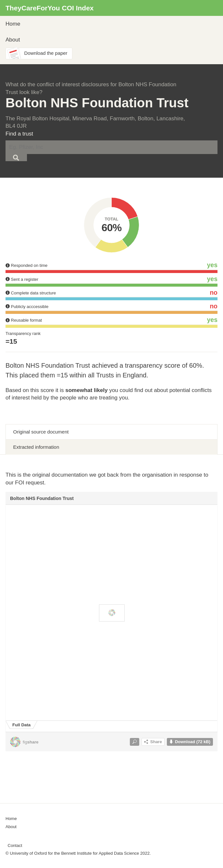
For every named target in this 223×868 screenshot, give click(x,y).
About (13, 40)
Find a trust (19, 134)
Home (13, 24)
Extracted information (36, 447)
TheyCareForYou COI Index (50, 8)
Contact (15, 845)
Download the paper (46, 53)
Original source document (41, 432)
